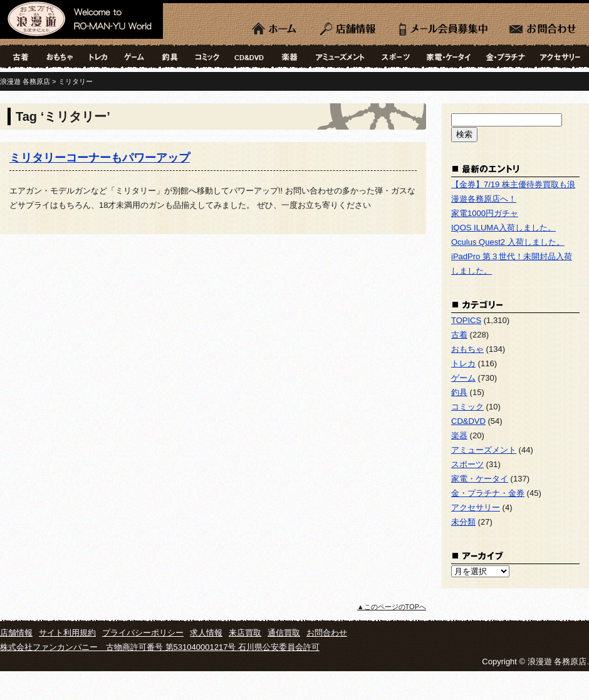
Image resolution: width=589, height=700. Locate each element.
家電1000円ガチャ (485, 213)
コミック (207, 56)
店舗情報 (349, 25)
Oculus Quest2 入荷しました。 (508, 242)
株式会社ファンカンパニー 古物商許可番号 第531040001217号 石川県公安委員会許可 (160, 647)
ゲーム (134, 56)
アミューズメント (340, 56)
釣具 (170, 56)
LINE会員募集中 (443, 25)
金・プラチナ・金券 (505, 56)
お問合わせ (544, 25)
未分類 (463, 522)
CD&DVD (249, 56)
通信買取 (284, 633)
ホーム (276, 25)
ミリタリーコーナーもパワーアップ (100, 158)
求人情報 (206, 633)
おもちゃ (59, 56)
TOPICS (466, 320)
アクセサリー (561, 56)
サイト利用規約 (67, 633)
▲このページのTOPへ (392, 607)
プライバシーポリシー (143, 633)
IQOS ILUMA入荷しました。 (503, 228)
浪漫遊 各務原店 (81, 22)
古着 (19, 56)
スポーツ (396, 56)
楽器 (290, 56)
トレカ (98, 56)
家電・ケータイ (449, 56)
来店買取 (245, 633)
